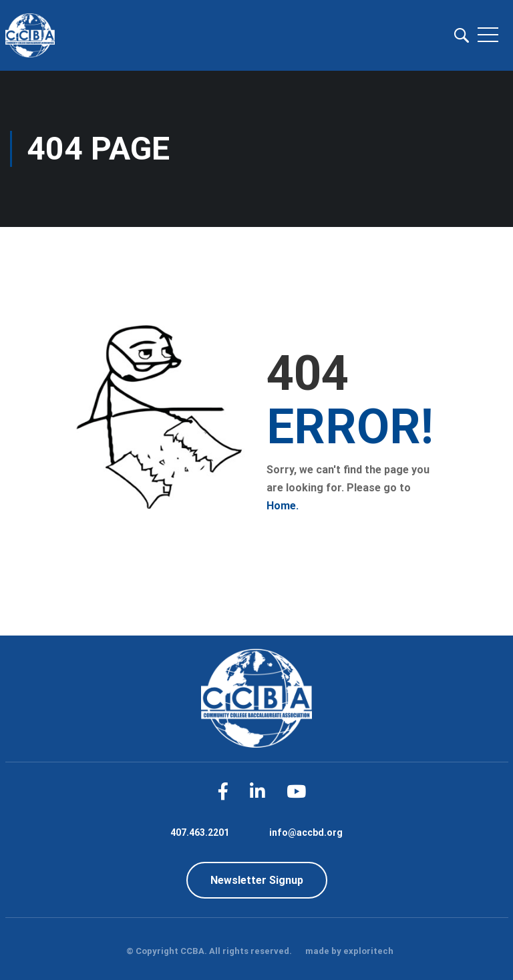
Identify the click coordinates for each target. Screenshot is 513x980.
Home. (283, 506)
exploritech (368, 951)
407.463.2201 (200, 832)
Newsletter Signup (257, 880)
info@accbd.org (306, 832)
